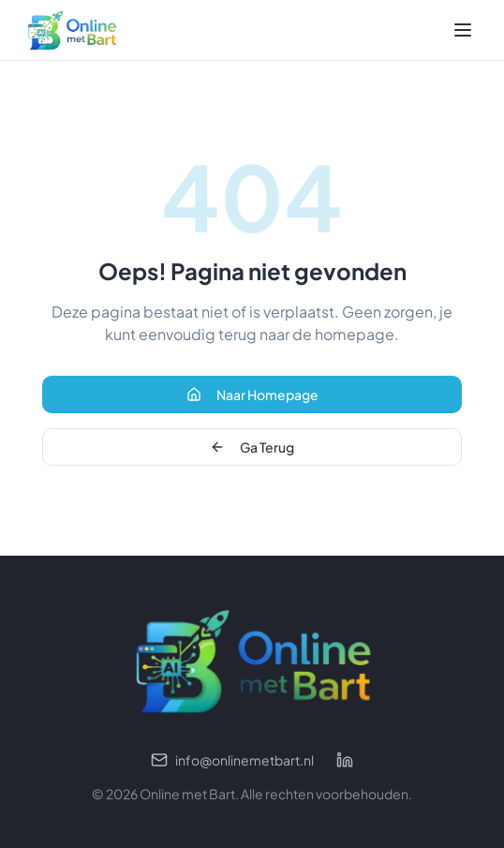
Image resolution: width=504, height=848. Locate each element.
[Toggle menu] (463, 30)
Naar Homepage (252, 394)
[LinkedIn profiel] (345, 760)
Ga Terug (252, 447)
